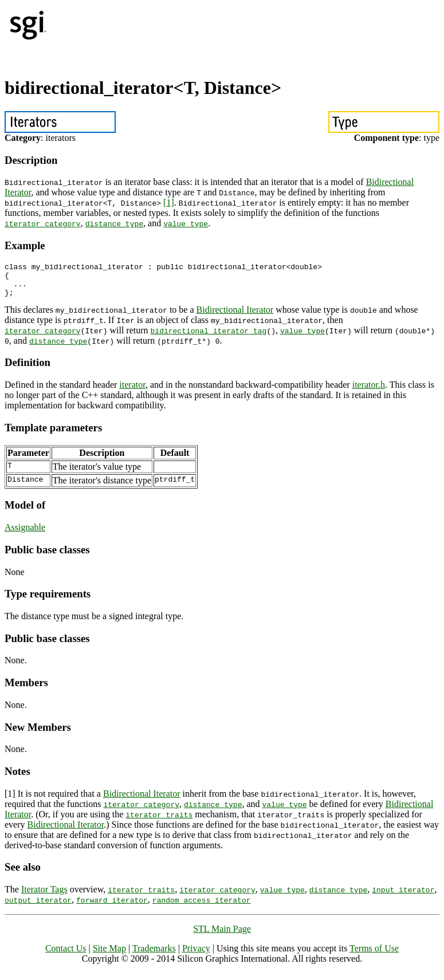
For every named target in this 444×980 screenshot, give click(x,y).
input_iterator (403, 896)
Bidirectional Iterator (235, 316)
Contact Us (66, 955)
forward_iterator (112, 907)
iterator (132, 391)
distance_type (114, 223)
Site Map (109, 955)
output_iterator (38, 907)
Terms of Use (374, 955)
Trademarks (154, 955)
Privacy (196, 955)
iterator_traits (159, 821)
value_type (186, 223)
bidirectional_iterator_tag (209, 337)
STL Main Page (222, 936)
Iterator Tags (44, 896)
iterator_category (43, 223)
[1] (169, 202)
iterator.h (369, 391)
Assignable (25, 534)
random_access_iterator (202, 907)
